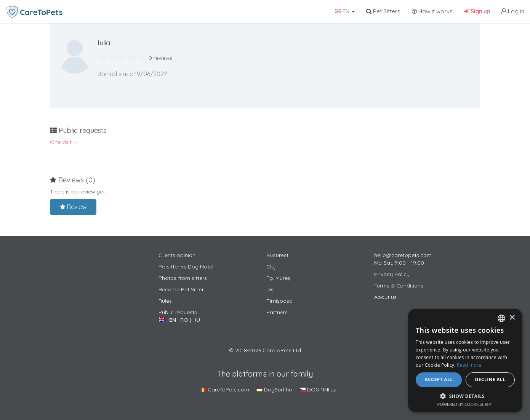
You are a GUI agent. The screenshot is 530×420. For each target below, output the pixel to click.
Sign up (477, 11)
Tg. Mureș (278, 278)
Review (73, 207)
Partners (277, 312)
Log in (513, 11)
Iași (271, 289)
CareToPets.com (225, 390)
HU (196, 320)
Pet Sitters (383, 11)
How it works (432, 11)
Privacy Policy (392, 274)
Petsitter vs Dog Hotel (186, 267)
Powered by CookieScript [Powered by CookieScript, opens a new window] (465, 404)
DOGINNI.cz (318, 390)
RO (184, 320)
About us (385, 297)
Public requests (178, 312)
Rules (165, 301)
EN (345, 11)
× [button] (512, 318)
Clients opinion (177, 255)
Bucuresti (278, 255)
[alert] (465, 361)
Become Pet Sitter (181, 289)
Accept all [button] (439, 379)
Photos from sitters (183, 278)
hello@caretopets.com (403, 255)
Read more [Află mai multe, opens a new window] (469, 365)
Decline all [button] (490, 379)
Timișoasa (279, 301)
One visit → (64, 142)
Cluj (271, 267)
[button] (465, 396)
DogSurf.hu (274, 390)
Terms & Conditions (399, 286)
